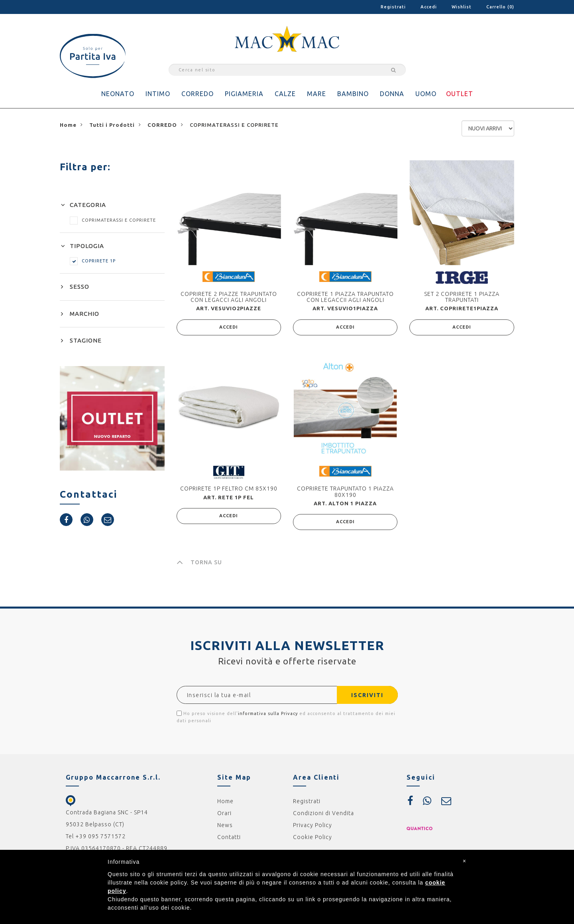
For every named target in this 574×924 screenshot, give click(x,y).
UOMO (426, 94)
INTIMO (158, 94)
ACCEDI (229, 327)
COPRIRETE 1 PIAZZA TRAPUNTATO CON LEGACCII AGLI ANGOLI (345, 297)
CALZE (285, 94)
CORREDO (198, 94)
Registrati (393, 7)
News (225, 825)
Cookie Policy (313, 837)
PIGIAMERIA (244, 94)
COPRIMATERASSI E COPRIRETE (113, 220)
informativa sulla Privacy (268, 713)
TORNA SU (199, 562)
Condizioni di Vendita (323, 813)
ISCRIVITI (367, 695)
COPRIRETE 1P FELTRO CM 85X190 (229, 489)
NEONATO (118, 94)
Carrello (500, 7)
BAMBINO (353, 94)
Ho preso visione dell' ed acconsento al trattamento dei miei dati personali (286, 717)
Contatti (229, 837)
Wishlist (462, 7)
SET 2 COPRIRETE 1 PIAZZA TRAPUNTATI (462, 297)
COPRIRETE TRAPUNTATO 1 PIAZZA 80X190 (345, 492)
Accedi (429, 7)
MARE (316, 94)
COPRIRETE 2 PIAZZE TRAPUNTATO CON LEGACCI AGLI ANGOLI (229, 297)
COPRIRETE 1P (93, 261)
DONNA (392, 94)
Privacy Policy (313, 825)
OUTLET (460, 94)
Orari (224, 813)
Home (225, 801)
